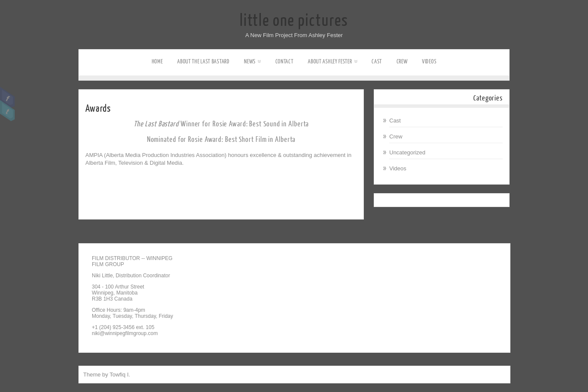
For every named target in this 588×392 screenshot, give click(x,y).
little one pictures (294, 21)
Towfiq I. (120, 375)
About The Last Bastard (203, 61)
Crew (402, 61)
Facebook (8, 97)
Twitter (8, 111)
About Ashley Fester (332, 61)
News (252, 61)
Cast (377, 61)
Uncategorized (407, 152)
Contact (285, 61)
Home (157, 61)
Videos (429, 61)
